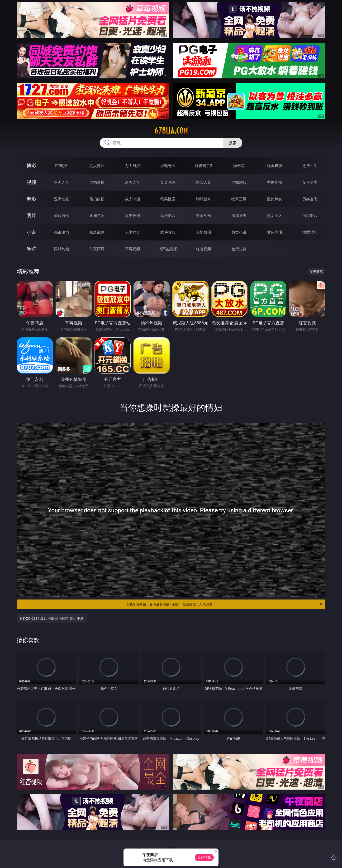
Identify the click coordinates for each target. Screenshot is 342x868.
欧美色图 (133, 216)
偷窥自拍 (62, 216)
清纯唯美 (239, 216)
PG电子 (61, 166)
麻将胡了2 (203, 166)
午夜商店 (97, 249)
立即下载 (204, 857)
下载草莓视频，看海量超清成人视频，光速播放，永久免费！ (225, 604)
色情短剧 (239, 249)
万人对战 (133, 166)
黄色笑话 (275, 232)
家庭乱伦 (97, 232)
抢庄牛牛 (310, 166)
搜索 (233, 143)
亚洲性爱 (62, 199)
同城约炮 (62, 249)
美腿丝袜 (204, 216)
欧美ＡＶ (133, 182)
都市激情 (62, 232)
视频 (31, 182)
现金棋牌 (275, 166)
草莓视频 (133, 249)
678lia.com (171, 131)
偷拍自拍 (97, 199)
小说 (31, 232)
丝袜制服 (239, 182)
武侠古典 (168, 232)
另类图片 (310, 216)
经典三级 (239, 199)
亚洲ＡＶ (62, 182)
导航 (31, 249)
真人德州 (97, 166)
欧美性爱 (168, 199)
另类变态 (310, 199)
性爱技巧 (310, 232)
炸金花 (239, 166)
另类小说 (239, 232)
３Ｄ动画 (168, 182)
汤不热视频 (168, 249)
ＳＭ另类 (310, 182)
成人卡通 (133, 199)
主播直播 (275, 182)
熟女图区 (275, 216)
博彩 (31, 165)
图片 (31, 215)
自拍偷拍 (97, 182)
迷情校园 (204, 232)
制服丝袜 (204, 199)
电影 (31, 199)
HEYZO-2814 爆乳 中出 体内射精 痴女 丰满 (52, 618)
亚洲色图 (97, 216)
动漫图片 (168, 216)
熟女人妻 (204, 182)
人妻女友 (133, 232)
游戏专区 (168, 166)
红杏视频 (204, 249)
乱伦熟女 (275, 199)
